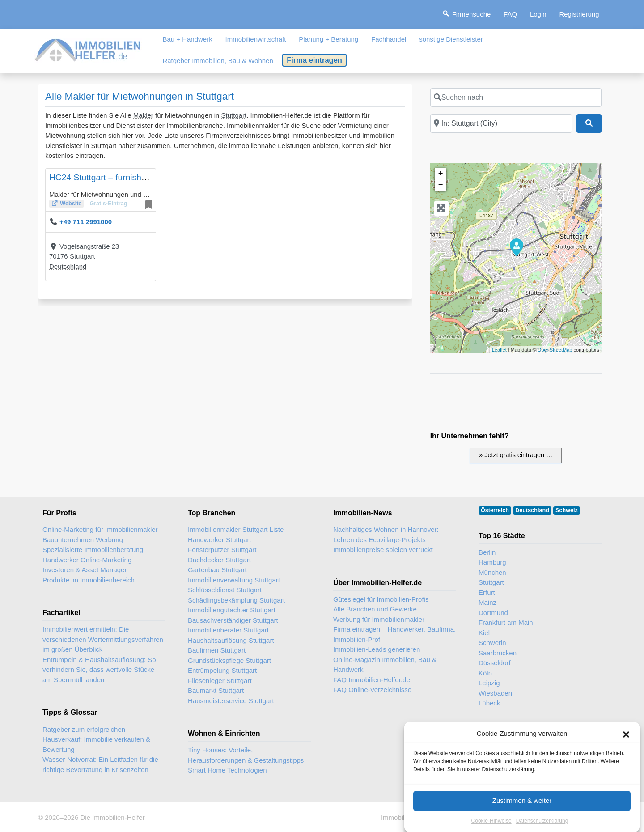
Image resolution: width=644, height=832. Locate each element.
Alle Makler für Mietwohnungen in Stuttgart (140, 96)
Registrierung (579, 14)
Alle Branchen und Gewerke (375, 609)
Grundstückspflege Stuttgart (229, 660)
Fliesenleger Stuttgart (220, 681)
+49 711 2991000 (86, 222)
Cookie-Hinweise (491, 822)
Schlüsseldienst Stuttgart (225, 590)
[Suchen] (589, 123)
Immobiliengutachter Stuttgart (232, 610)
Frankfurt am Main (506, 622)
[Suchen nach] (516, 98)
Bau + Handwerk (187, 39)
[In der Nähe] (501, 123)
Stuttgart (234, 115)
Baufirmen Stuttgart (217, 650)
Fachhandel (389, 39)
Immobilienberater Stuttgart (228, 630)
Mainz (487, 602)
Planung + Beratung (328, 39)
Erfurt (487, 592)
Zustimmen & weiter (522, 801)
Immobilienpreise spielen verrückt (383, 550)
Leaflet (499, 350)
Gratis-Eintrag (108, 204)
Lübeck (489, 703)
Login (538, 14)
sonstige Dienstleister (451, 39)
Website (71, 204)
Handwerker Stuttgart (220, 540)
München (492, 572)
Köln (485, 673)
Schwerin (492, 643)
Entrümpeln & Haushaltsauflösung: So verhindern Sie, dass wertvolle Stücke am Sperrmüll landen (99, 670)
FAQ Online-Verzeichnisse (372, 690)
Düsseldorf (495, 663)
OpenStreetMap (555, 350)
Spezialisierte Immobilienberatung (93, 550)
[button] (626, 735)
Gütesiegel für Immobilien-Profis (381, 599)
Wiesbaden (495, 693)
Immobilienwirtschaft (256, 39)
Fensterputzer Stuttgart (222, 550)
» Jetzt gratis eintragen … (516, 455)
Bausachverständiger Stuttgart (233, 620)
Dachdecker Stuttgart (219, 560)
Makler (143, 115)
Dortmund (493, 613)
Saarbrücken (498, 653)
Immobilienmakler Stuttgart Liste (236, 529)
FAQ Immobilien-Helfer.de (372, 680)
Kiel (484, 633)
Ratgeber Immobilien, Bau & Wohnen (218, 61)
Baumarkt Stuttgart (216, 690)
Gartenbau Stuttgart (217, 570)
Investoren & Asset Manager (85, 570)
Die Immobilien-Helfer (112, 817)
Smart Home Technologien (227, 770)
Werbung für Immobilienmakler (379, 619)
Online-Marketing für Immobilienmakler (100, 529)
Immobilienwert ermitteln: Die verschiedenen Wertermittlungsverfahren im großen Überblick (103, 639)
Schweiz (567, 510)
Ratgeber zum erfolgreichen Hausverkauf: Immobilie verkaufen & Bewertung (96, 739)
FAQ (510, 14)
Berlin (487, 552)
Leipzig (489, 683)
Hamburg (492, 562)
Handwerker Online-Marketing (87, 560)
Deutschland (68, 266)
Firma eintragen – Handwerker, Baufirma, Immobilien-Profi (394, 634)
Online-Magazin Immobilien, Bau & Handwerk (385, 665)
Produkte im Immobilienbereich (89, 580)
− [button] (441, 185)
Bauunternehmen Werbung (83, 540)
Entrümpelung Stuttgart (222, 670)
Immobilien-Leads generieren (377, 649)
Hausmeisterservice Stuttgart (231, 701)
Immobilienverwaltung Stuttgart (234, 580)
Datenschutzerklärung (542, 822)
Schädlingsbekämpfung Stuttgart (236, 600)
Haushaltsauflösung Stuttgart (231, 640)
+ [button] (441, 174)
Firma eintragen (314, 60)
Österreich (495, 510)
